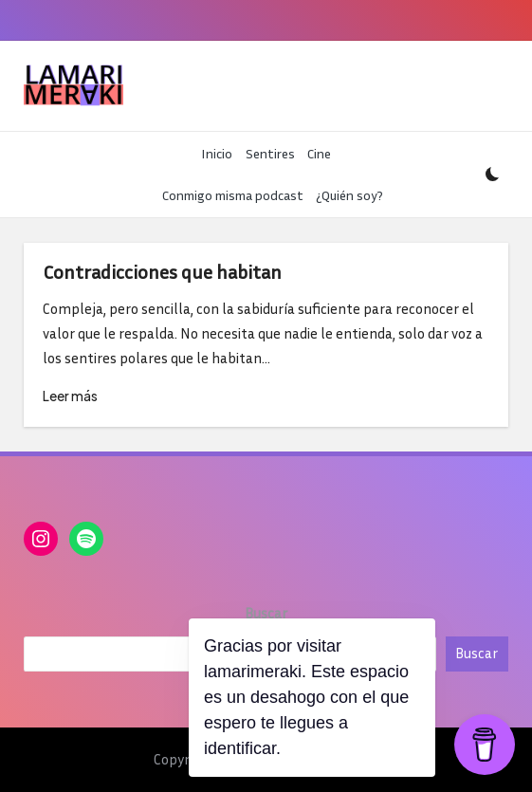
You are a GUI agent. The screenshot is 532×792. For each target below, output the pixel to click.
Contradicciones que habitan (162, 272)
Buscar (266, 613)
